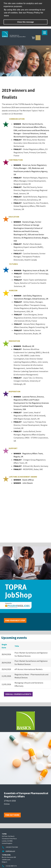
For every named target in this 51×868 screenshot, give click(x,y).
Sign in (38, 38)
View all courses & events (18, 694)
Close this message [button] (25, 22)
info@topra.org (10, 851)
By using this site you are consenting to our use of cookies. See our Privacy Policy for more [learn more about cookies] (25, 13)
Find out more (12, 815)
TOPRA (25, 38)
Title (17, 646)
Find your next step (15, 620)
